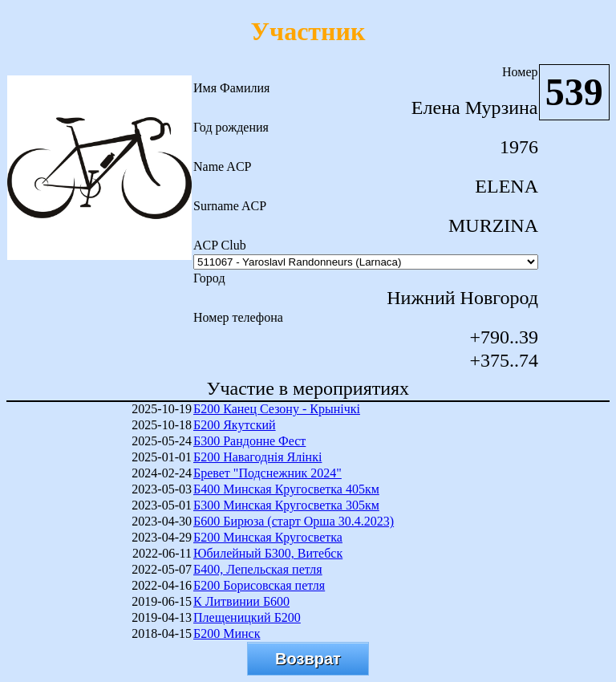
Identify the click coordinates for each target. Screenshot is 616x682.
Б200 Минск (227, 633)
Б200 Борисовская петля (259, 585)
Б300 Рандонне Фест (249, 441)
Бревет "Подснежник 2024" (267, 473)
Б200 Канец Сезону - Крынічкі (277, 409)
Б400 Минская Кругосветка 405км (286, 489)
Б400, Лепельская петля (258, 569)
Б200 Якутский (235, 425)
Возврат (308, 659)
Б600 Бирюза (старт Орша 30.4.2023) (294, 521)
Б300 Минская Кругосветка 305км (286, 505)
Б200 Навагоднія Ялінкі (257, 457)
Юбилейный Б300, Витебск (268, 553)
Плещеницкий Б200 (247, 617)
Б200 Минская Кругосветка (268, 537)
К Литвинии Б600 (241, 601)
